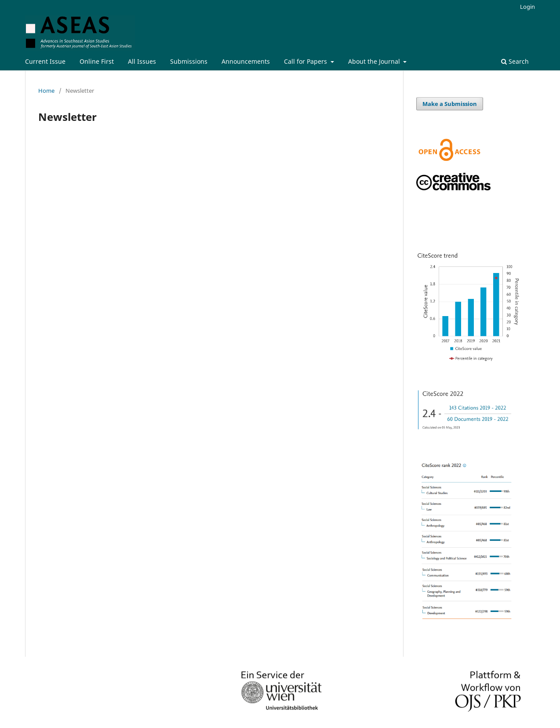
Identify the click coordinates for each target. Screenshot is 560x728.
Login (527, 7)
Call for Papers (306, 61)
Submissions (189, 61)
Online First (97, 61)
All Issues (142, 61)
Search (515, 61)
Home (46, 91)
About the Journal (375, 61)
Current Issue (45, 61)
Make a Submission (450, 104)
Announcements (246, 61)
